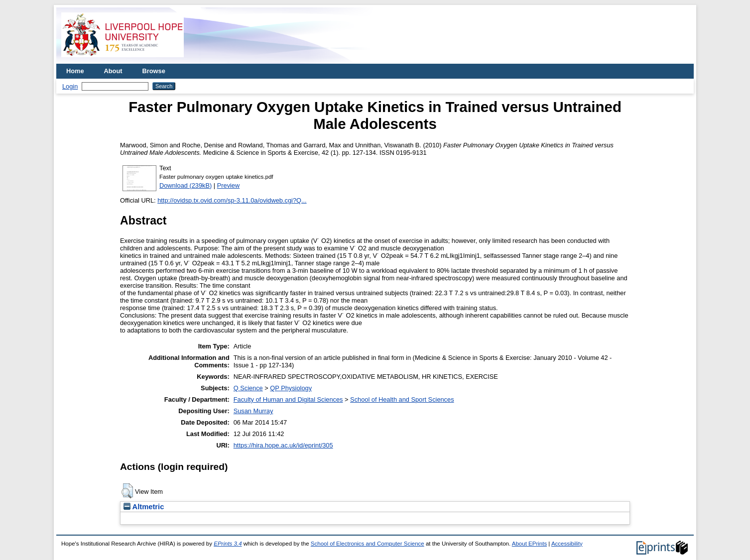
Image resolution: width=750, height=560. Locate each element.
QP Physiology (291, 388)
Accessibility (567, 544)
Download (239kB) (186, 185)
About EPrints (529, 544)
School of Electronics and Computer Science (368, 544)
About (113, 71)
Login (70, 86)
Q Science (248, 388)
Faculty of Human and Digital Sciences (288, 399)
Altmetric (144, 507)
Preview (229, 185)
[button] (127, 491)
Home (75, 71)
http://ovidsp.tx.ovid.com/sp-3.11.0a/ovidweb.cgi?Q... (232, 200)
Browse (154, 71)
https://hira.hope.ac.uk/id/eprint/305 (283, 445)
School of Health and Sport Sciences (402, 399)
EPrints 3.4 (228, 544)
